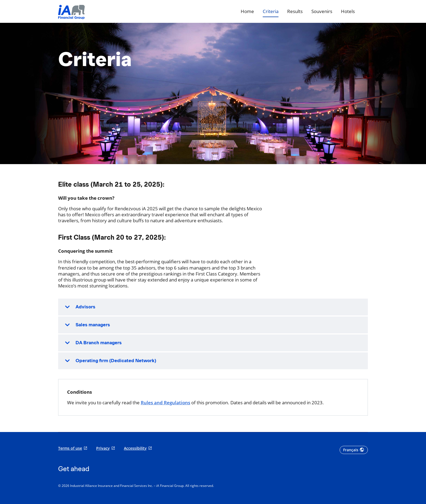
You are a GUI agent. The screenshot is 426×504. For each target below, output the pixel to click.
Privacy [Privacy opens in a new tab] (103, 448)
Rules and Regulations (165, 403)
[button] (213, 307)
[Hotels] (348, 11)
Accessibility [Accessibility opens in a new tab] (135, 448)
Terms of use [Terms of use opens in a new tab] (70, 448)
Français (351, 450)
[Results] (295, 11)
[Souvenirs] (322, 11)
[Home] (247, 11)
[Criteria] (271, 11)
